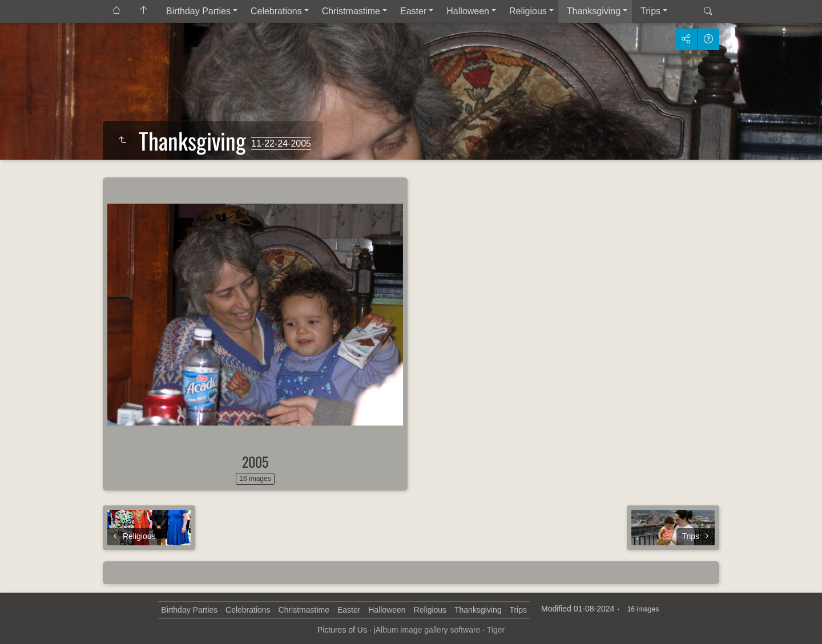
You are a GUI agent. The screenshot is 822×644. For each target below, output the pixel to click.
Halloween (468, 11)
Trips (650, 11)
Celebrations (276, 11)
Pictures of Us (342, 630)
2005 (255, 461)
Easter (413, 11)
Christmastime (351, 11)
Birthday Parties (198, 11)
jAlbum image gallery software (427, 630)
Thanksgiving (594, 11)
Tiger (496, 630)
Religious (528, 11)
